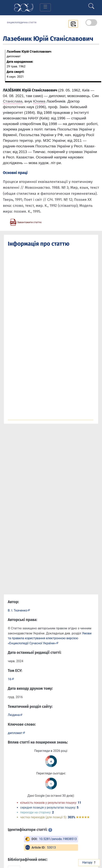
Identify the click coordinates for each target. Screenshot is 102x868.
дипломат (15, 733)
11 (79, 803)
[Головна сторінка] (24, 7)
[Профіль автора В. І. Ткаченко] (19, 610)
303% (79, 817)
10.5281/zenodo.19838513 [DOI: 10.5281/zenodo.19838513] (58, 839)
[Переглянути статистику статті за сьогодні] (51, 784)
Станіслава (13, 101)
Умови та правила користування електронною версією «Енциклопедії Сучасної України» (50, 638)
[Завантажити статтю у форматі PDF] (26, 222)
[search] (91, 4)
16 (10, 679)
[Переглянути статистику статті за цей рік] (51, 761)
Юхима (39, 101)
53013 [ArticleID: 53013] (51, 848)
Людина (14, 715)
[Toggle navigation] (45, 7)
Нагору (89, 862)
